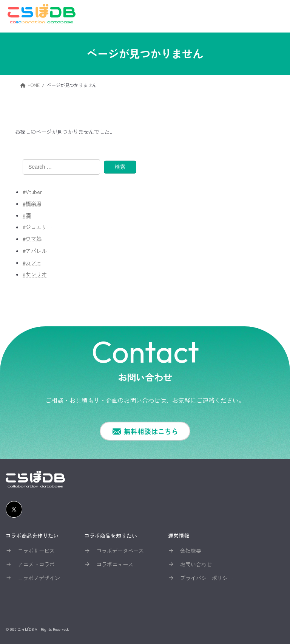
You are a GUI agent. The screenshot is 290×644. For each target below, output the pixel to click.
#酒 (27, 215)
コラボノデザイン (39, 578)
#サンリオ (35, 274)
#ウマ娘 (32, 239)
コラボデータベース (120, 551)
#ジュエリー (37, 227)
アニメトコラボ (36, 564)
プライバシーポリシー (207, 578)
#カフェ (32, 262)
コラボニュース (115, 564)
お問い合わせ (196, 564)
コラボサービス (36, 551)
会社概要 (191, 551)
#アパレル (35, 250)
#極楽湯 (32, 203)
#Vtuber (32, 191)
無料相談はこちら (151, 431)
